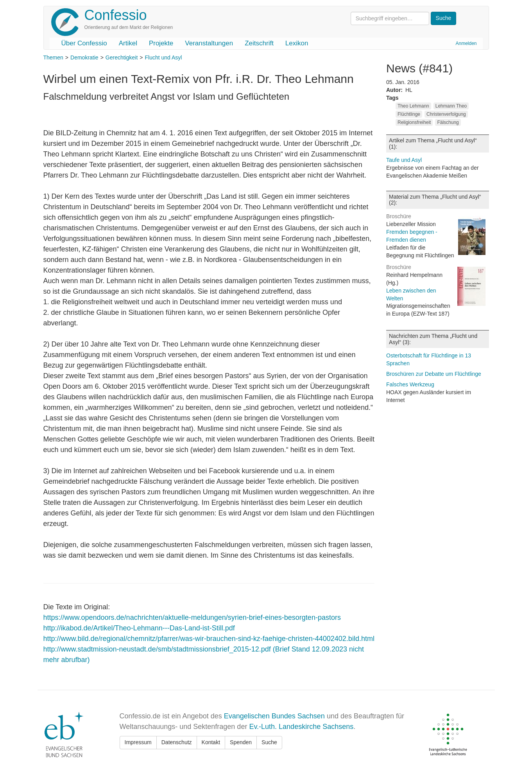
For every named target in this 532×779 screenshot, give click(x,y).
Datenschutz (177, 742)
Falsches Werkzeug (410, 384)
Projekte (161, 43)
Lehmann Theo (451, 106)
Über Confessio (84, 43)
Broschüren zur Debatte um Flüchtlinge (434, 374)
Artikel (128, 43)
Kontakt (211, 742)
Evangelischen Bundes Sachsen (274, 716)
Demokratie (84, 57)
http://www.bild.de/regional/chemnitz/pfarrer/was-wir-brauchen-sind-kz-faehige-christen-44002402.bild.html (209, 639)
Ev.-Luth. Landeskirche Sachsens (301, 727)
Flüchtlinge (409, 114)
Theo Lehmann (413, 106)
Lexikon (297, 43)
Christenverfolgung (446, 114)
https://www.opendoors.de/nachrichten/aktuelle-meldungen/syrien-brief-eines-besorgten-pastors (192, 617)
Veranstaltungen (209, 43)
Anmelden (466, 43)
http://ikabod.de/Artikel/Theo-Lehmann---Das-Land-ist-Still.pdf (139, 628)
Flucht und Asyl (164, 57)
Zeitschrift (259, 43)
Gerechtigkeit (122, 57)
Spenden (241, 742)
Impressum (138, 742)
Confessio (116, 15)
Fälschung (448, 122)
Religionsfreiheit (414, 122)
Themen (53, 57)
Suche (269, 742)
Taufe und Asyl (404, 160)
